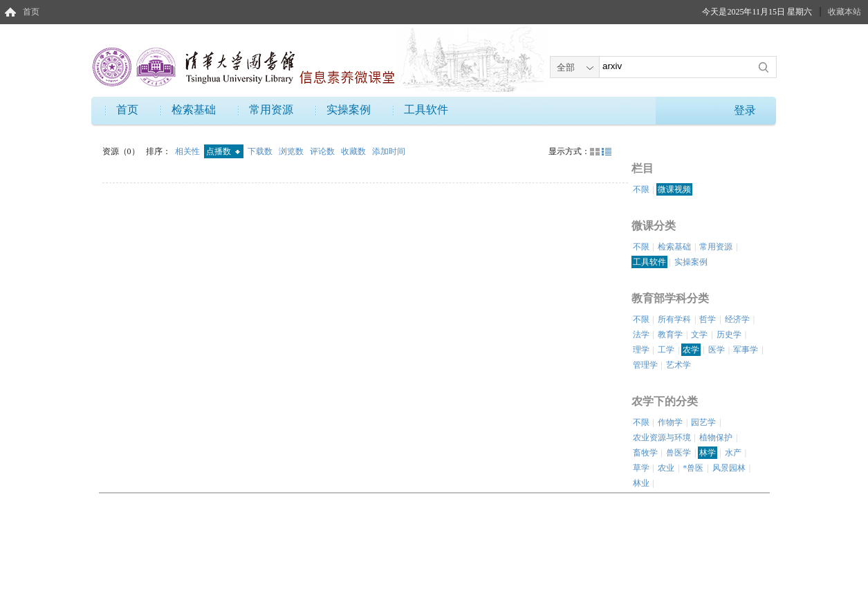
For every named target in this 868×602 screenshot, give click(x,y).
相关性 (188, 151)
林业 (641, 483)
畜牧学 (645, 453)
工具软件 (426, 110)
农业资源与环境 (662, 438)
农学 (691, 350)
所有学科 (674, 319)
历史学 (729, 335)
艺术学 (678, 365)
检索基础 (194, 110)
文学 (699, 335)
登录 (745, 110)
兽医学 (678, 453)
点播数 (223, 151)
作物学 (670, 422)
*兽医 (693, 468)
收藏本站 (844, 12)
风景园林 (729, 468)
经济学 (737, 319)
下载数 (261, 151)
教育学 (670, 335)
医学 (717, 350)
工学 (666, 350)
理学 (641, 350)
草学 (641, 468)
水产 (733, 453)
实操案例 (349, 110)
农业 (666, 468)
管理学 (645, 365)
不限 (641, 189)
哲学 (708, 319)
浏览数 (292, 151)
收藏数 (354, 151)
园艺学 (703, 422)
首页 (31, 12)
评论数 (323, 151)
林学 (708, 453)
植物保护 (716, 438)
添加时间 (389, 151)
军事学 (746, 350)
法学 (641, 335)
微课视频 (674, 189)
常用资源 (271, 110)
